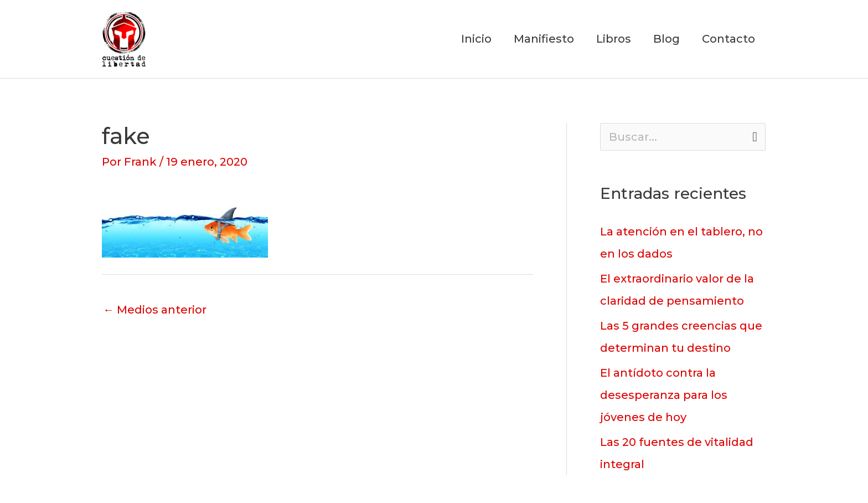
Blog (666, 39)
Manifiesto (544, 39)
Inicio (476, 39)
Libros (614, 39)
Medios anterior (155, 310)
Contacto (728, 39)
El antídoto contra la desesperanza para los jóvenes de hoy (664, 395)
